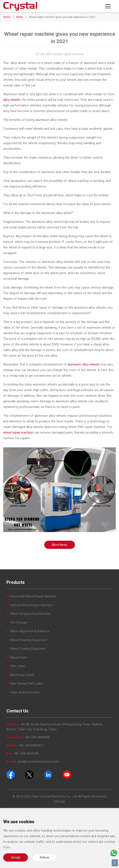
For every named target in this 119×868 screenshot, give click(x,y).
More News (60, 545)
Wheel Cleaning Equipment (28, 640)
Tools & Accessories (25, 692)
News (20, 17)
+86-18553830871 (31, 745)
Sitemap (59, 801)
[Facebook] (11, 774)
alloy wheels (12, 100)
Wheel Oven (18, 657)
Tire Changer (19, 623)
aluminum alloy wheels (84, 364)
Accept (16, 857)
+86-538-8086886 (37, 737)
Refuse (44, 857)
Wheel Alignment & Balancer (30, 631)
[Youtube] (67, 774)
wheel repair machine (18, 432)
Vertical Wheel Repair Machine (31, 605)
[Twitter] (29, 774)
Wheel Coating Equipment (28, 649)
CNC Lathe (18, 666)
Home (7, 17)
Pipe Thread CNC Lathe (26, 684)
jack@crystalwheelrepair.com (38, 762)
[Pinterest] (48, 774)
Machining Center (22, 675)
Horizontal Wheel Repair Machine (33, 596)
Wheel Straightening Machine (30, 614)
